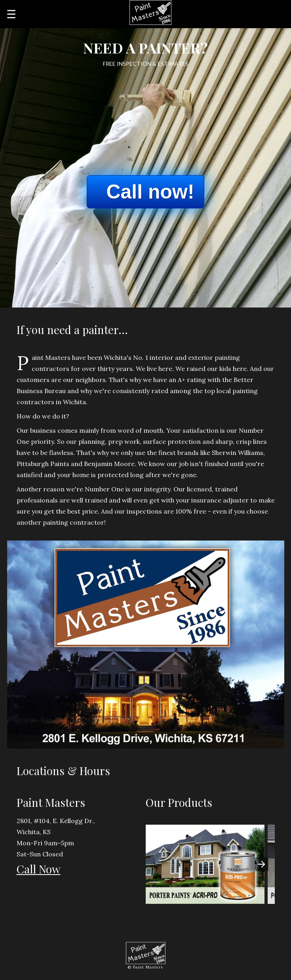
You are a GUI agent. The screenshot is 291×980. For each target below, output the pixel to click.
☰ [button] (11, 14)
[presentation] (262, 864)
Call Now (39, 869)
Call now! (150, 192)
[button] (205, 864)
